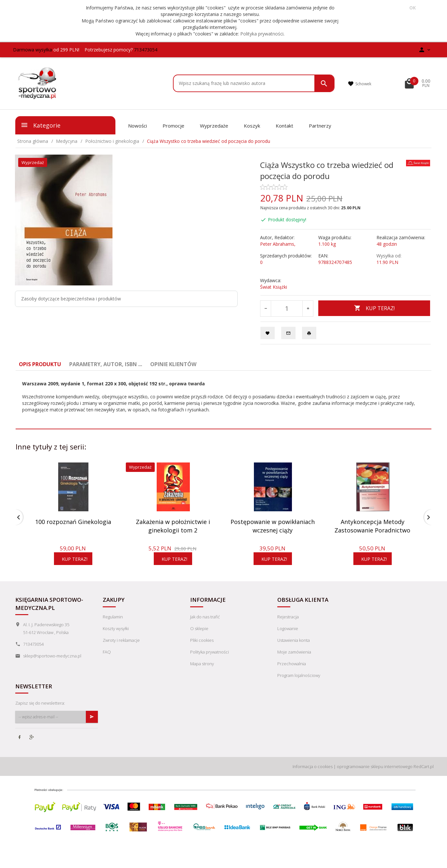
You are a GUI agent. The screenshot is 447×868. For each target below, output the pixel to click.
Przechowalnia (292, 672)
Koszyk (252, 126)
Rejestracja (288, 625)
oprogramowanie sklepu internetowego (375, 775)
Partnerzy (320, 126)
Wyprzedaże (214, 126)
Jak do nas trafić (205, 625)
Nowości (138, 126)
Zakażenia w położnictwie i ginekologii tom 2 (173, 526)
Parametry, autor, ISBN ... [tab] (106, 364)
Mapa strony (202, 672)
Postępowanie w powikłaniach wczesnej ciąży (273, 526)
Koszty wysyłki (116, 637)
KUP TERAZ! (374, 308)
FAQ (107, 660)
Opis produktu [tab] (40, 364)
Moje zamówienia (294, 660)
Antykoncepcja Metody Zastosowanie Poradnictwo (372, 526)
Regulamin (113, 625)
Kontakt (284, 126)
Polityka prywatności (262, 34)
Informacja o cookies (313, 775)
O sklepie (199, 637)
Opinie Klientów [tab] (173, 364)
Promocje (173, 126)
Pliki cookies (202, 649)
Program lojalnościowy (299, 684)
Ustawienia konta (294, 649)
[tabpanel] (223, 397)
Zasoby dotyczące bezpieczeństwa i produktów (71, 299)
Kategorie (40, 125)
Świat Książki (274, 287)
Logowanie (288, 637)
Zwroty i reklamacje (121, 649)
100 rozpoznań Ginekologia (73, 522)
